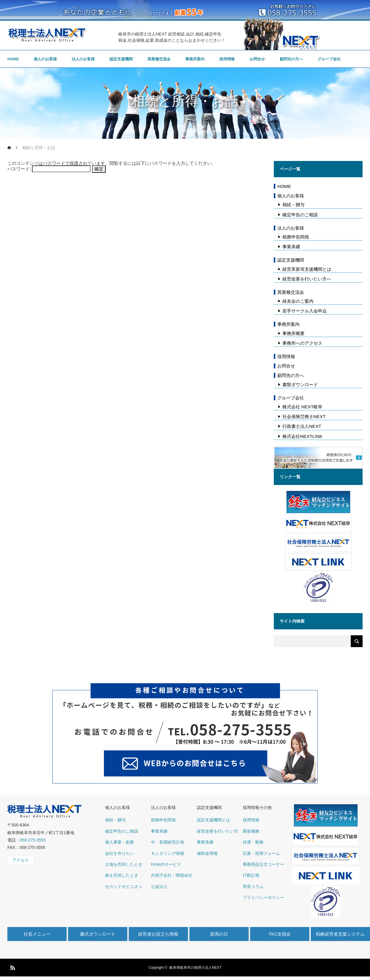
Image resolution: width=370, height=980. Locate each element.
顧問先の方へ (291, 59)
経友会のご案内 (298, 301)
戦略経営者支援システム (340, 934)
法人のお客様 (83, 59)
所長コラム (253, 886)
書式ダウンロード (98, 934)
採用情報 (227, 59)
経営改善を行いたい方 (218, 831)
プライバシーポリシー (263, 897)
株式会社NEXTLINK (302, 436)
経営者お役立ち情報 (158, 934)
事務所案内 (195, 59)
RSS (12, 967)
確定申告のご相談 (300, 215)
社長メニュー (37, 934)
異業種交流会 (159, 59)
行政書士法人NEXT (302, 426)
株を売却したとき (122, 875)
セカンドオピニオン (124, 886)
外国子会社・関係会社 (172, 875)
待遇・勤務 (253, 842)
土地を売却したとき (124, 864)
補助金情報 (207, 853)
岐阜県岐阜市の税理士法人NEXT (195, 968)
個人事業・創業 (120, 842)
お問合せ (257, 59)
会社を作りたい (120, 853)
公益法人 (159, 886)
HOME (13, 59)
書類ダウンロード (300, 385)
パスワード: (49, 169)
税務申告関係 (296, 237)
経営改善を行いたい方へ (307, 279)
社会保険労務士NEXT (304, 416)
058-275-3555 (33, 840)
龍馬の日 (219, 934)
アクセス (20, 860)
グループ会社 (329, 59)
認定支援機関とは (213, 820)
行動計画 (251, 875)
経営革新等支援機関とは (307, 269)
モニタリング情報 (168, 853)
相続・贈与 (293, 205)
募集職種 (251, 831)
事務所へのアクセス (302, 343)
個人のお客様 (45, 59)
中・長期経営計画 (168, 842)
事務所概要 (293, 333)
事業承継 (291, 247)
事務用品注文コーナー (263, 864)
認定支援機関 (121, 59)
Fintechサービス (166, 864)
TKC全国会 (280, 934)
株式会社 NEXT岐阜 (302, 407)
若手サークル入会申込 (305, 311)
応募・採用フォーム (261, 853)
